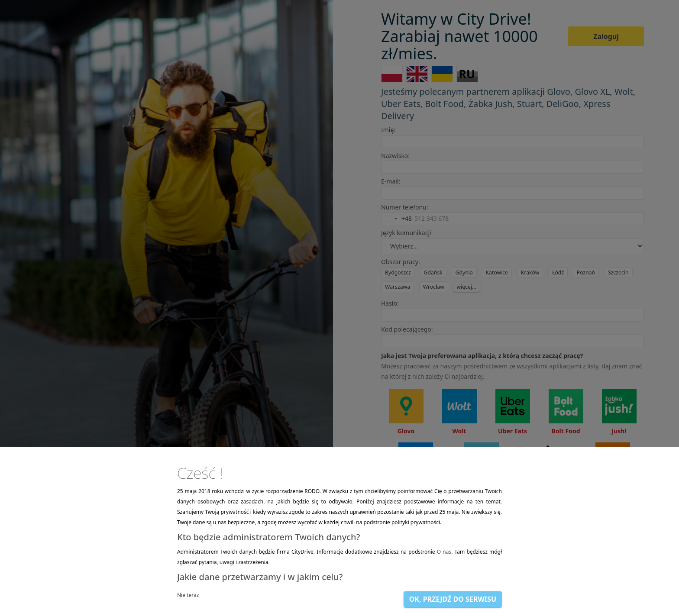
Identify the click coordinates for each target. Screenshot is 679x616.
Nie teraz (188, 595)
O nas (444, 552)
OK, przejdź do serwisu (453, 599)
